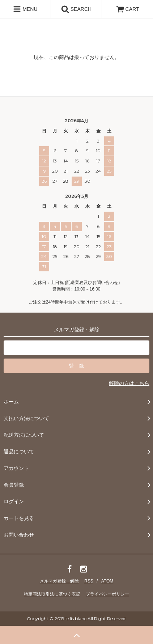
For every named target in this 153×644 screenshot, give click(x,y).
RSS (89, 581)
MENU (25, 9)
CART (128, 9)
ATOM (107, 581)
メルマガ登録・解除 (59, 581)
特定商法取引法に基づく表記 (52, 594)
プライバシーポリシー (107, 594)
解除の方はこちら (129, 383)
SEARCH (76, 9)
